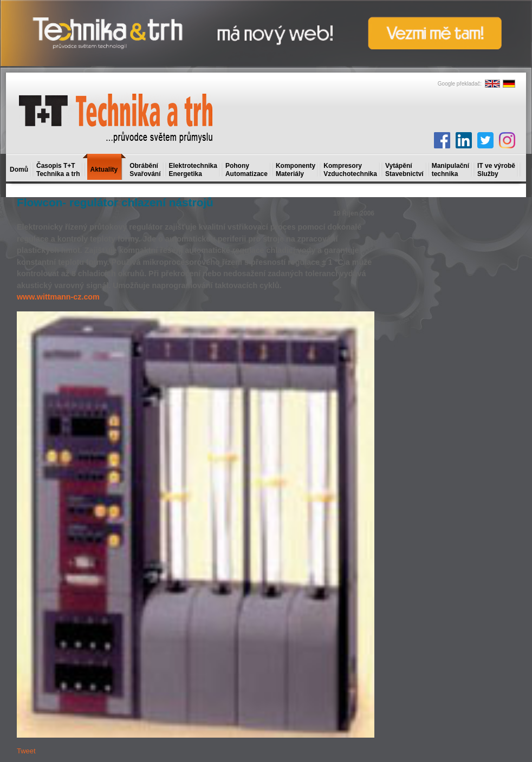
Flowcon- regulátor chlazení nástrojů (115, 202)
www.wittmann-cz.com (58, 297)
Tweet (26, 751)
